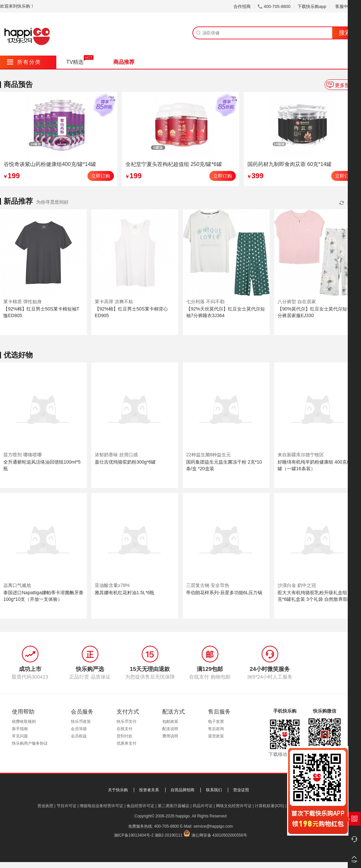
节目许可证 (67, 806)
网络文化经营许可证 (234, 806)
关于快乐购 (118, 790)
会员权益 (79, 736)
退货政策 (216, 736)
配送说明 (170, 729)
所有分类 (24, 62)
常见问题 (20, 736)
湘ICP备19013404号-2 (134, 835)
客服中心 (346, 6)
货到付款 (125, 736)
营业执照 (45, 806)
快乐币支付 (127, 722)
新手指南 (20, 729)
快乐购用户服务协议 (30, 743)
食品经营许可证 (140, 806)
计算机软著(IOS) (269, 806)
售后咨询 (216, 729)
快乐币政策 (81, 722)
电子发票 (216, 722)
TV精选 (75, 62)
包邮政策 (170, 722)
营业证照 (241, 790)
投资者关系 (149, 790)
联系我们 (214, 790)
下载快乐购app (312, 6)
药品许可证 (203, 806)
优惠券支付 (127, 743)
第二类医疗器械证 (174, 806)
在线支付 (125, 729)
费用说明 (170, 736)
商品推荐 (124, 62)
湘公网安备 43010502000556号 (219, 835)
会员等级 (79, 729)
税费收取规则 (24, 722)
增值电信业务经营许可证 (101, 806)
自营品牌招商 (182, 790)
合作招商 (242, 6)
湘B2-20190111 (169, 835)
